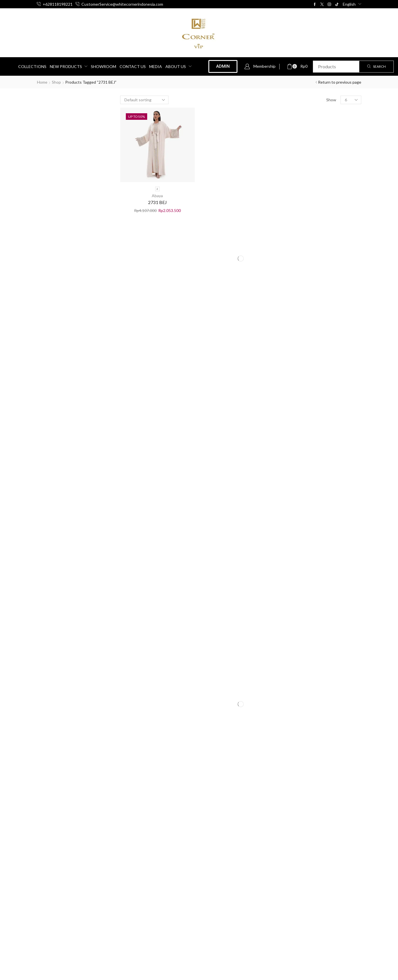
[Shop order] (144, 100)
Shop (57, 82)
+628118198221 (58, 4)
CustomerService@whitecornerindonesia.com (122, 4)
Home (42, 82)
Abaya (157, 196)
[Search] (376, 67)
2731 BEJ (157, 202)
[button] (260, 67)
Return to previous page (340, 82)
